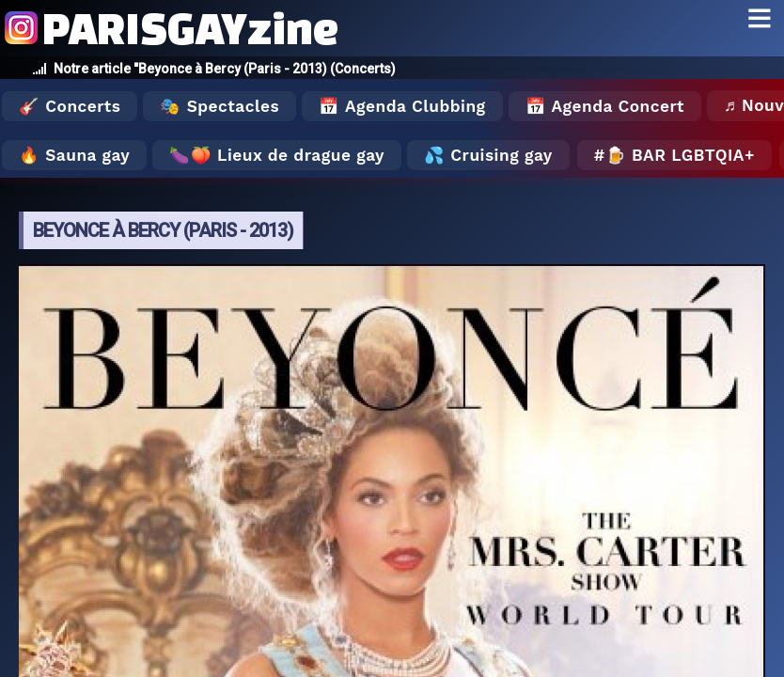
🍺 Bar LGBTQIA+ (680, 155)
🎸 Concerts (70, 106)
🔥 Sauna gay (74, 155)
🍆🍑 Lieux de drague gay (277, 155)
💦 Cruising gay (488, 155)
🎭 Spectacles (220, 106)
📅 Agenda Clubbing (402, 106)
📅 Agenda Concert (605, 106)
